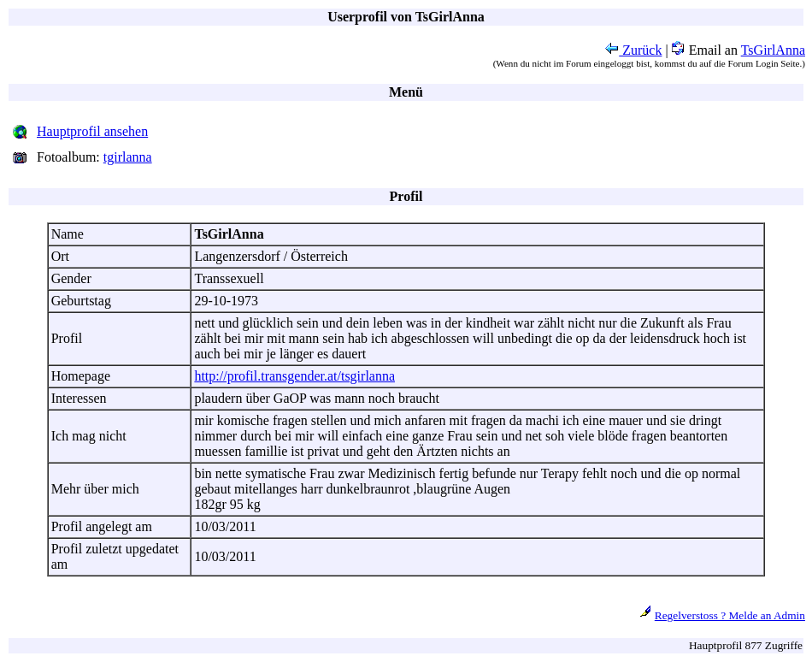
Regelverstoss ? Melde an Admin (730, 615)
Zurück (633, 50)
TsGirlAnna (773, 50)
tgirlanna (128, 157)
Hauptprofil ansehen (92, 131)
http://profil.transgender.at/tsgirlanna (294, 376)
